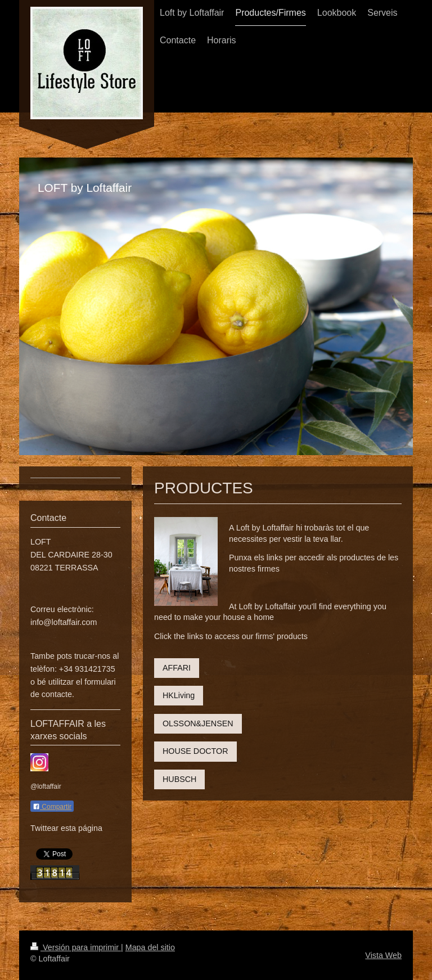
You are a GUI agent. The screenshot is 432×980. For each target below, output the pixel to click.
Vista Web (383, 955)
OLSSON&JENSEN (198, 723)
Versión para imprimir (76, 947)
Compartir (52, 807)
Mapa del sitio (150, 947)
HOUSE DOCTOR (195, 751)
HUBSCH (179, 779)
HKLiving (179, 695)
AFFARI (177, 668)
